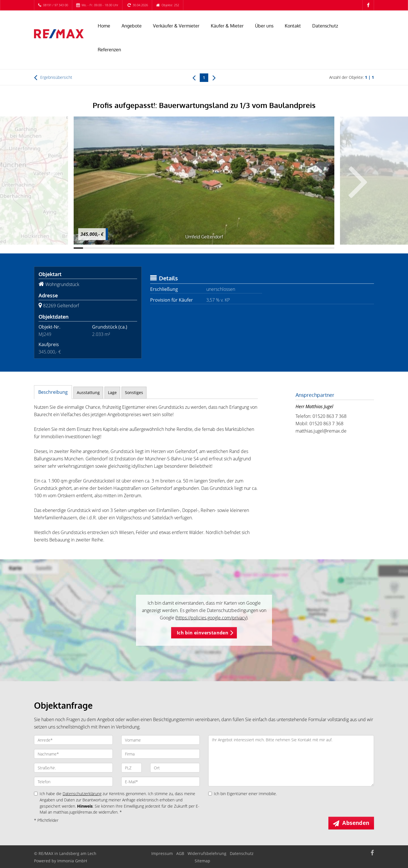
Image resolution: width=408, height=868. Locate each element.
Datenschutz (325, 26)
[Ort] (175, 768)
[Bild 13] (190, 248)
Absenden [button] (356, 823)
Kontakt (293, 26)
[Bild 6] (125, 248)
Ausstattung (88, 392)
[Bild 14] (199, 248)
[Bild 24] (292, 248)
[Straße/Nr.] (73, 768)
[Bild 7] (134, 248)
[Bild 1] (78, 248)
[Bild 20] (255, 248)
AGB (180, 853)
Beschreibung (53, 392)
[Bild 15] (209, 248)
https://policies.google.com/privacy (211, 618)
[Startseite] (59, 34)
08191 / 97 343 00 (56, 5)
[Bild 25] (302, 248)
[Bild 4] (106, 248)
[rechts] (214, 77)
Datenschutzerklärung (82, 794)
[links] (194, 77)
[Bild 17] (227, 248)
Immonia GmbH (72, 861)
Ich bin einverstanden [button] (203, 633)
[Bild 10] (162, 248)
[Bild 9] (153, 248)
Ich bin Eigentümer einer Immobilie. (243, 794)
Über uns (264, 26)
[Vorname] (161, 740)
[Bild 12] (181, 248)
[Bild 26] (311, 248)
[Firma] (161, 754)
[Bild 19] (246, 248)
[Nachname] (73, 754)
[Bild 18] (236, 248)
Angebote (132, 26)
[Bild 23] (283, 248)
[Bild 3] (97, 248)
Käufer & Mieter (227, 26)
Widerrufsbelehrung (207, 853)
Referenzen (109, 50)
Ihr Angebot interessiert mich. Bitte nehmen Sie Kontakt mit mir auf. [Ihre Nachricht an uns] (291, 761)
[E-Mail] (161, 782)
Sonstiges (134, 392)
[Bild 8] (144, 248)
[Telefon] (73, 782)
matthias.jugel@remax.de (321, 431)
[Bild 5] (115, 248)
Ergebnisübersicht (53, 77)
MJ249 (45, 334)
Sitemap (202, 861)
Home (104, 26)
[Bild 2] (88, 248)
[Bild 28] (330, 248)
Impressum (162, 853)
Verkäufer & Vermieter (176, 26)
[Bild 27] (320, 248)
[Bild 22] (274, 248)
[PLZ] (132, 768)
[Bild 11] (171, 248)
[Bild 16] (218, 248)
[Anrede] (73, 740)
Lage (112, 392)
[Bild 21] (264, 248)
